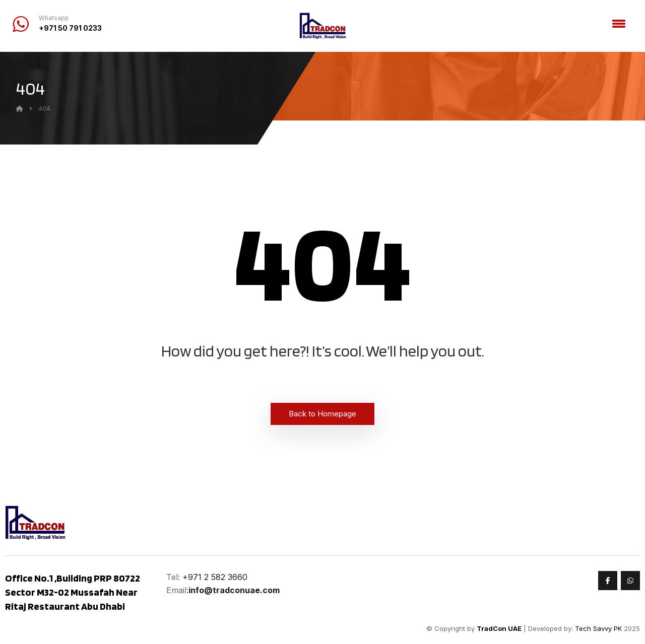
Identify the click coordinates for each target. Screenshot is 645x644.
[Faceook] (608, 581)
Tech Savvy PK (598, 628)
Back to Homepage (322, 414)
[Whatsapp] (630, 581)
